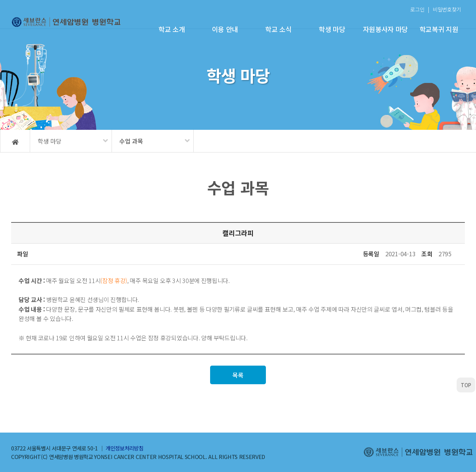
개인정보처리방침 (124, 448)
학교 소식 (278, 29)
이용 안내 (225, 29)
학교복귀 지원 (439, 29)
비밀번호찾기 (447, 9)
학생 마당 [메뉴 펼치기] (49, 141)
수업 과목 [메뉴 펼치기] (131, 141)
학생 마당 (332, 29)
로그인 (417, 9)
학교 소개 (172, 29)
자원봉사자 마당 (385, 29)
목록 (238, 375)
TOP (466, 385)
